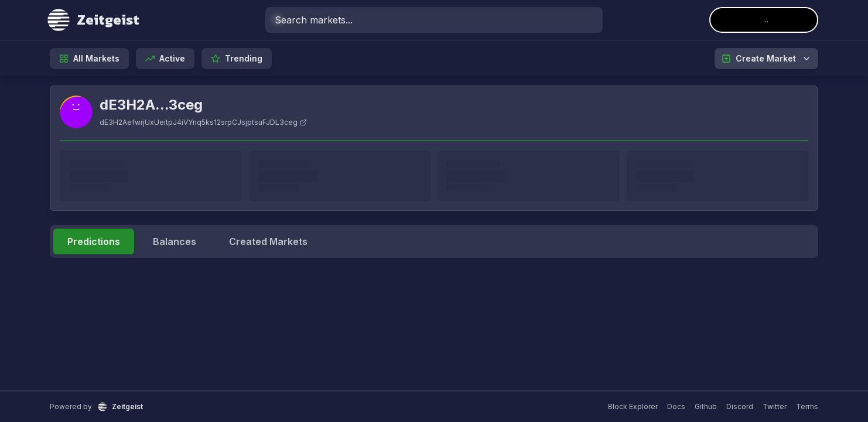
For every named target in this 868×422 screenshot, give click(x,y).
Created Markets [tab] (268, 241)
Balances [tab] (175, 241)
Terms (807, 406)
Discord (740, 406)
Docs (676, 406)
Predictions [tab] (94, 241)
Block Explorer (633, 406)
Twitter (775, 406)
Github (706, 406)
